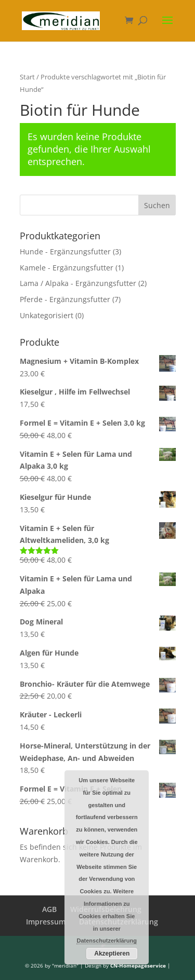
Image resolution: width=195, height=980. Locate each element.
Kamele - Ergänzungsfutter (67, 268)
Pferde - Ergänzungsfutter (65, 299)
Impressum (46, 922)
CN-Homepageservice (138, 965)
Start (27, 77)
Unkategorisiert (47, 315)
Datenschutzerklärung (107, 941)
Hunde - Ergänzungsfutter (65, 251)
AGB (49, 909)
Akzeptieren (112, 954)
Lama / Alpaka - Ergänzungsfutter (78, 283)
